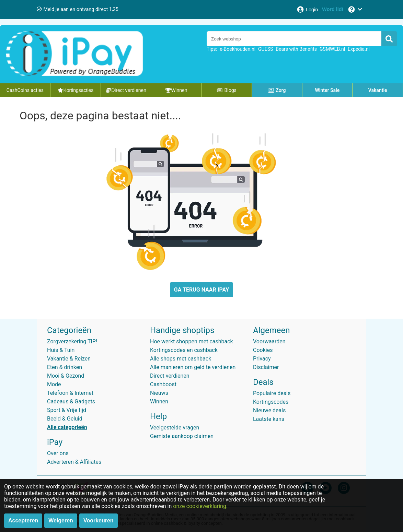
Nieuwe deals (269, 410)
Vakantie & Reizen (69, 359)
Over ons (58, 453)
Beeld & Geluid (65, 419)
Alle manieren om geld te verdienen (193, 367)
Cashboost (163, 384)
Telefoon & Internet (70, 393)
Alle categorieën (67, 427)
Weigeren (61, 521)
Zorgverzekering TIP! (72, 341)
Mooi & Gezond (66, 376)
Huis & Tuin (61, 350)
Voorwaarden (269, 341)
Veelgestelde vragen (175, 428)
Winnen (159, 401)
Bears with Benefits (296, 49)
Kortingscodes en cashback (184, 350)
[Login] (307, 9)
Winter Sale (327, 90)
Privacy (262, 359)
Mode (54, 384)
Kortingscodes (271, 402)
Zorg (277, 90)
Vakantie (378, 90)
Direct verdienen (170, 376)
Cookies (263, 350)
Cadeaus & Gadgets (71, 401)
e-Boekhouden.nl (238, 49)
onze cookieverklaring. (200, 506)
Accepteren (23, 521)
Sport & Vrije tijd (67, 410)
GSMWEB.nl (332, 49)
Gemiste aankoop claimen (182, 436)
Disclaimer (266, 367)
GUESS (266, 49)
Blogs (227, 90)
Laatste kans (269, 419)
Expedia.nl (359, 49)
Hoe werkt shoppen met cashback (192, 341)
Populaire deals (272, 393)
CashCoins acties (25, 90)
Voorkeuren (99, 521)
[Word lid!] (333, 9)
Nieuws (159, 393)
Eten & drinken (65, 367)
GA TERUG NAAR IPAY (201, 290)
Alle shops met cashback (181, 359)
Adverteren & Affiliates (74, 462)
